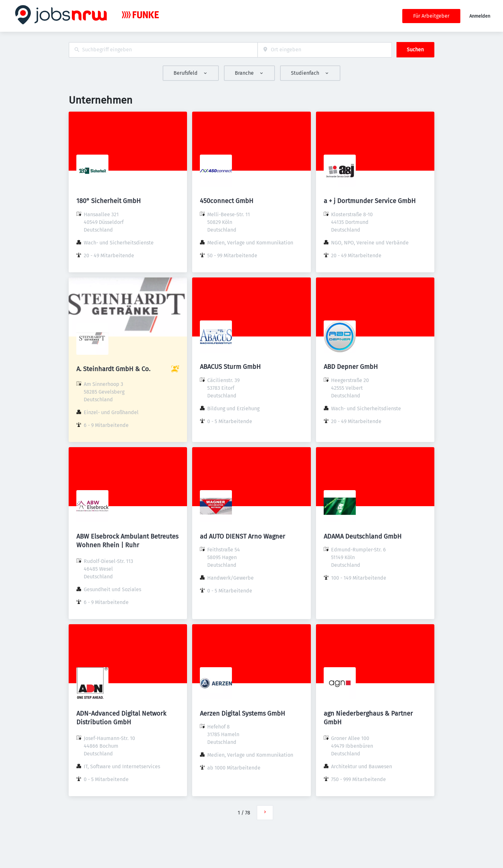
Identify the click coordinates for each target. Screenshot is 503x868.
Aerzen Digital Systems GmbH (243, 713)
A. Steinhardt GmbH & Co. (113, 369)
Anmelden (480, 16)
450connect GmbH (227, 201)
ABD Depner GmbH (351, 367)
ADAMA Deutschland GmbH (363, 536)
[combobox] (163, 50)
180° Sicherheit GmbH (109, 201)
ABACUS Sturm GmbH (230, 367)
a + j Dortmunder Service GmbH (370, 201)
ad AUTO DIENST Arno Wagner (243, 536)
